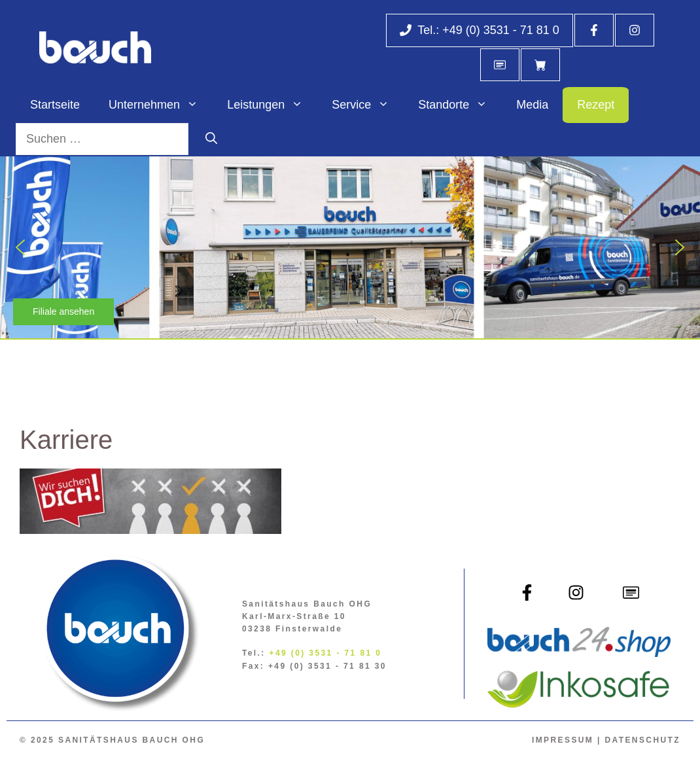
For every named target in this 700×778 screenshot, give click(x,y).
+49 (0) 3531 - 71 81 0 (325, 653)
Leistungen (272, 105)
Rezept (596, 105)
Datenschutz (642, 740)
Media (532, 105)
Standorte (460, 105)
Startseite (55, 105)
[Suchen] (211, 139)
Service (368, 105)
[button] (20, 247)
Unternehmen (161, 105)
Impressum (563, 740)
